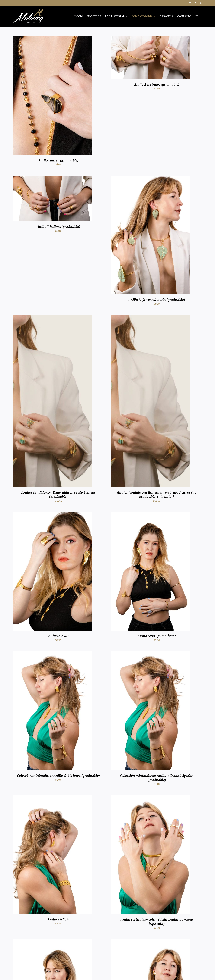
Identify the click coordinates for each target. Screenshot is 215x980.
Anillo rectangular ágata (157, 636)
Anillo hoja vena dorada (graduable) (157, 300)
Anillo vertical (58, 919)
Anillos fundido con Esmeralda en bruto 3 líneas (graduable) (58, 494)
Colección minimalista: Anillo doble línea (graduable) (58, 776)
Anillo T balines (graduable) (58, 227)
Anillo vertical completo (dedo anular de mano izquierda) (157, 921)
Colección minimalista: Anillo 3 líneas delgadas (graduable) (157, 778)
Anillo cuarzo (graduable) (58, 160)
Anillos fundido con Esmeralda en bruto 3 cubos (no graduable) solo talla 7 (157, 494)
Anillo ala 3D (58, 636)
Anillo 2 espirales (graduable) (157, 84)
